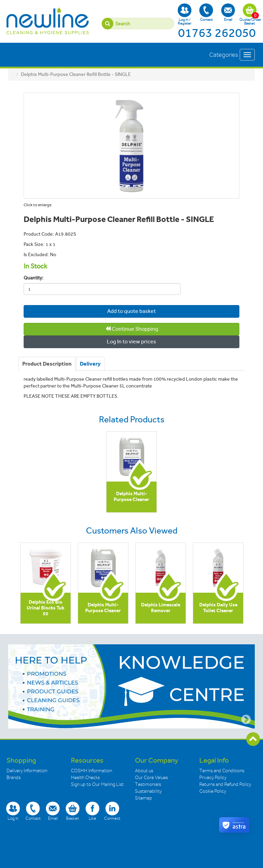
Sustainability (148, 791)
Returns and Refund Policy (225, 784)
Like (92, 811)
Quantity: (34, 278)
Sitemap (143, 798)
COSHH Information (91, 771)
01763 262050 (217, 33)
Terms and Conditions (222, 771)
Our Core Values (151, 778)
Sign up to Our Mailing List (97, 784)
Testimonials (148, 784)
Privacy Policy (213, 778)
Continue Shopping (132, 329)
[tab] (47, 364)
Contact (206, 13)
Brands (14, 778)
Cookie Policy (213, 791)
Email (228, 13)
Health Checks (85, 778)
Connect (112, 811)
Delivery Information (27, 771)
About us (144, 771)
